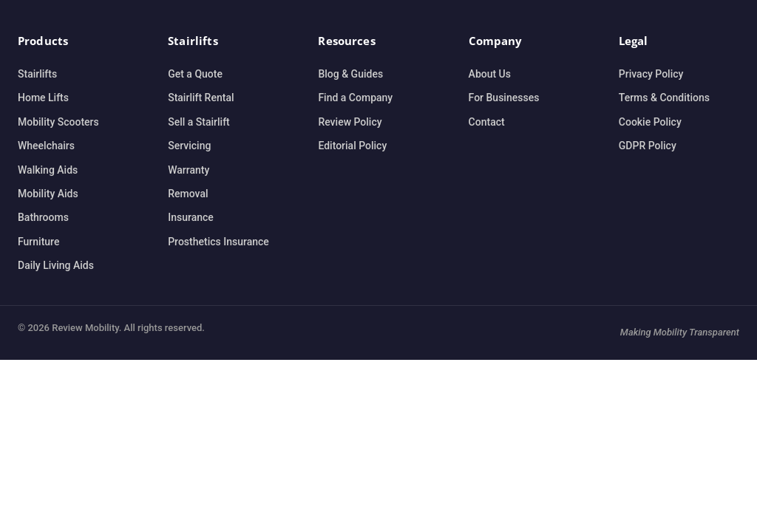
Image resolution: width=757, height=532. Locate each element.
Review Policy (350, 122)
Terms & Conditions (664, 98)
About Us (490, 74)
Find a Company (355, 98)
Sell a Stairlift (199, 122)
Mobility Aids (48, 194)
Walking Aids (48, 170)
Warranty (189, 170)
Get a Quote (195, 74)
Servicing (189, 146)
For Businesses (504, 98)
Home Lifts (43, 98)
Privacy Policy (651, 74)
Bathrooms (43, 217)
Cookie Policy (650, 122)
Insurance (191, 217)
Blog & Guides (350, 74)
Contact (487, 122)
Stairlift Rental (201, 98)
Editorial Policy (352, 146)
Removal (188, 194)
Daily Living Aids (56, 265)
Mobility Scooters (58, 122)
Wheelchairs (46, 146)
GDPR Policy (648, 146)
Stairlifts (37, 74)
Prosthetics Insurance (218, 242)
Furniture (38, 242)
